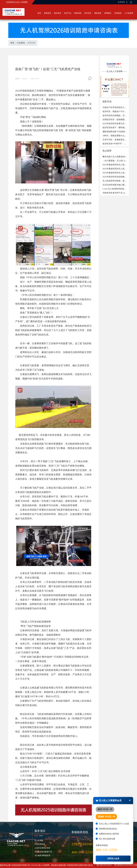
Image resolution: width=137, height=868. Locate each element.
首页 (39, 13)
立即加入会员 (113, 859)
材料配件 (108, 13)
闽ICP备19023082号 (104, 865)
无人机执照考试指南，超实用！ (117, 181)
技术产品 (68, 13)
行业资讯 (21, 43)
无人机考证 (39, 840)
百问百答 (88, 13)
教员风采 (58, 13)
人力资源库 (129, 13)
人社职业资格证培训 (42, 848)
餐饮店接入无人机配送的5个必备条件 (119, 157)
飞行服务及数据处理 (42, 855)
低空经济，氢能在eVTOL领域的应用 (119, 111)
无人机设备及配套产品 (43, 852)
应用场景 (118, 13)
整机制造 (98, 13)
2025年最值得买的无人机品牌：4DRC (119, 165)
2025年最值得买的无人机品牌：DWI (119, 173)
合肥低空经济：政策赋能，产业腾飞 (119, 120)
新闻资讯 (48, 13)
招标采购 (78, 13)
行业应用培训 (40, 844)
